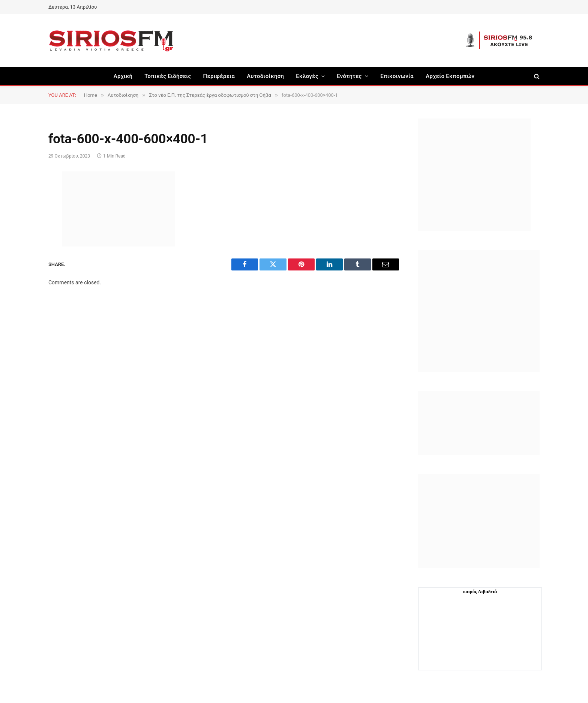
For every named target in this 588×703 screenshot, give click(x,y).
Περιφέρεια (219, 76)
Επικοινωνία (397, 76)
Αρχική (123, 76)
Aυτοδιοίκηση (265, 76)
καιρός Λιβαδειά (480, 591)
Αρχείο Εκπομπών (450, 76)
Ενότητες (349, 76)
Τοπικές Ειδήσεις (168, 76)
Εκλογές (307, 76)
